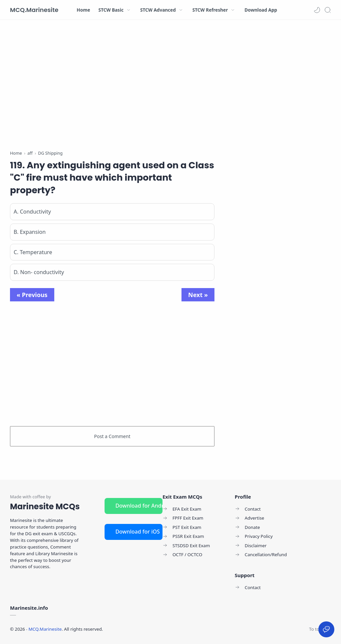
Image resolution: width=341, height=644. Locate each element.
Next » (198, 295)
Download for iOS (138, 532)
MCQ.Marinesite (34, 10)
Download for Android (139, 506)
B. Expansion (30, 232)
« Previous (32, 295)
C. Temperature (33, 252)
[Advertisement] (112, 86)
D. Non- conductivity (39, 272)
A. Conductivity (32, 212)
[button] (317, 10)
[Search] (328, 10)
